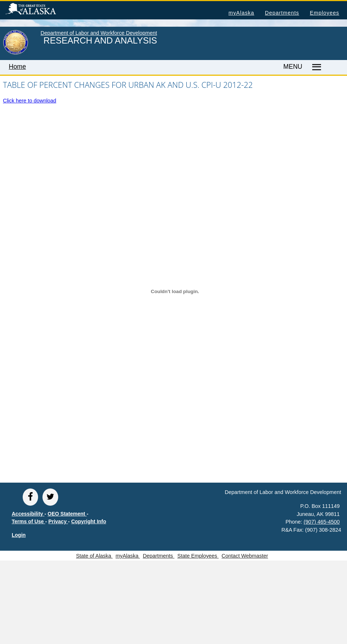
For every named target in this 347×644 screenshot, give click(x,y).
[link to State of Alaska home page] (16, 53)
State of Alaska (42, 10)
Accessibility (28, 514)
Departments (282, 13)
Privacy (58, 521)
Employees (325, 13)
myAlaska (241, 13)
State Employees (198, 556)
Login (19, 535)
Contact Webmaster (245, 556)
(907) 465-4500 (322, 522)
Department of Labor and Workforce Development (99, 33)
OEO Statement (67, 514)
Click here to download (30, 101)
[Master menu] (315, 67)
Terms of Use (29, 521)
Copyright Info (89, 521)
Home (17, 67)
